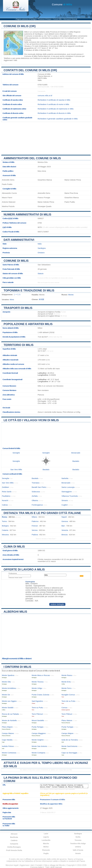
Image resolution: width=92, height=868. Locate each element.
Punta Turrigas (67, 727)
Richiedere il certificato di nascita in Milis (54, 100)
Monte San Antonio (39, 746)
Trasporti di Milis (18, 308)
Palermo (35, 521)
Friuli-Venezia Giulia (14, 850)
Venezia (65, 530)
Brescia (65, 535)
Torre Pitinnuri (37, 714)
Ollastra (35, 500)
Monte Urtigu (37, 688)
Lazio (46, 834)
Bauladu (60, 42)
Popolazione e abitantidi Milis (28, 324)
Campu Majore (68, 733)
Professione (13, 573)
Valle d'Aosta (78, 850)
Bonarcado (69, 42)
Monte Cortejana (38, 753)
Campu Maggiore (39, 733)
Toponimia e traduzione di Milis (29, 290)
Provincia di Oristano (45, 19)
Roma (4, 517)
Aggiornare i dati (10, 60)
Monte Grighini (38, 740)
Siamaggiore (67, 492)
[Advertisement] (20, 137)
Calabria (14, 840)
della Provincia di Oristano (56, 32)
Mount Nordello (38, 720)
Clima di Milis (14, 547)
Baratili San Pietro (39, 487)
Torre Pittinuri (67, 714)
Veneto (78, 853)
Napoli (64, 517)
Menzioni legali (12, 865)
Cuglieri (65, 505)
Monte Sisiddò (8, 708)
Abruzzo (14, 834)
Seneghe (52, 42)
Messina (5, 535)
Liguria (46, 837)
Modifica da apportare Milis (51, 804)
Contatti (39, 865)
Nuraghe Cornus (68, 695)
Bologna (5, 526)
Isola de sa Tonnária (70, 740)
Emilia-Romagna (14, 847)
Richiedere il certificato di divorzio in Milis (54, 113)
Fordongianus (37, 505)
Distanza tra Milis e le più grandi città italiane (42, 513)
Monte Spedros (8, 675)
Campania (14, 844)
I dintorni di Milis (17, 667)
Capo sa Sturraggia (69, 753)
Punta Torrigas (38, 727)
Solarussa (36, 492)
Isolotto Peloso (8, 746)
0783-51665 (43, 85)
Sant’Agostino (37, 701)
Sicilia (78, 837)
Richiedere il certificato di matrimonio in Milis (56, 109)
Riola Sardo (7, 492)
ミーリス (17, 294)
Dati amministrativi (19, 240)
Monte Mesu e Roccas (41, 675)
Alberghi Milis (15, 612)
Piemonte (46, 850)
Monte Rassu (67, 675)
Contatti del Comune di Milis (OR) (30, 70)
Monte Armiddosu (9, 688)
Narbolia (65, 478)
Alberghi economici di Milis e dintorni (17, 659)
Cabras (5, 505)
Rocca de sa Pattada (10, 714)
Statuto (41, 273)
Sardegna (42, 248)
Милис (71, 295)
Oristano (45, 44)
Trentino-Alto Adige (78, 844)
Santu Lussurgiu (68, 487)
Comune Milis (57, 19)
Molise (46, 847)
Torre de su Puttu (68, 701)
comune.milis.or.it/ (45, 95)
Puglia (46, 853)
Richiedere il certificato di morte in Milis (53, 104)
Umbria (78, 847)
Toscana (78, 840)
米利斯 (41, 299)
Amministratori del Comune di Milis (32, 158)
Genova (65, 521)
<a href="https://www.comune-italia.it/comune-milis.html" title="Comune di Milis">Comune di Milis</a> (64, 786)
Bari (63, 526)
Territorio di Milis (19, 345)
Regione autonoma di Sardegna (26, 19)
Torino (4, 521)
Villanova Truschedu (70, 496)
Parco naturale (8, 282)
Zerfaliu (35, 496)
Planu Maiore (67, 720)
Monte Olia (6, 682)
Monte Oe (6, 695)
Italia (40, 244)
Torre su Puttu (37, 708)
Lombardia (46, 840)
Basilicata (14, 837)
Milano (34, 517)
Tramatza (36, 483)
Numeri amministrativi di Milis (27, 214)
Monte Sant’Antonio (70, 746)
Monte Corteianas (9, 753)
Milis (26, 32)
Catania (5, 530)
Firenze (35, 526)
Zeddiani (5, 487)
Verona (35, 530)
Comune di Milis (16, 261)
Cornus (64, 708)
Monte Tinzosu (38, 682)
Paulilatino (6, 496)
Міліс (12, 300)
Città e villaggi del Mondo (54, 865)
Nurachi (5, 500)
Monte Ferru (67, 688)
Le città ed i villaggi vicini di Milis (31, 420)
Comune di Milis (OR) (20, 26)
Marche (46, 844)
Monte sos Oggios (9, 701)
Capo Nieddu (7, 740)
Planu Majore (7, 727)
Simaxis (65, 500)
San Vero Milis (16, 469)
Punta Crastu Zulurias (40, 695)
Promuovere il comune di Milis (53, 800)
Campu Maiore (8, 733)
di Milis (62, 4)
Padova (35, 535)
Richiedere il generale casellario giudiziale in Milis (58, 119)
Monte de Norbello (9, 720)
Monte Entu (66, 682)
